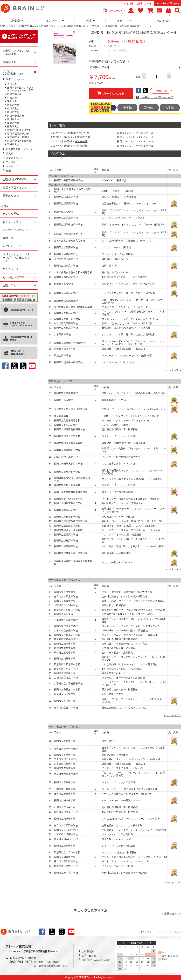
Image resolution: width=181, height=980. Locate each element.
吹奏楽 (17, 21)
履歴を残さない (173, 913)
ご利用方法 (88, 951)
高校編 (149, 108)
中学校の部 (81, 141)
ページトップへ (173, 370)
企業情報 (129, 3)
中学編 (127, 108)
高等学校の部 (81, 133)
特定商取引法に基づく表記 (96, 960)
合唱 (90, 21)
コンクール (54, 21)
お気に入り (161, 91)
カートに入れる (111, 93)
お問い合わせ (144, 3)
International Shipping (167, 3)
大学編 (170, 108)
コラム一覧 (115, 11)
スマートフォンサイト (169, 932)
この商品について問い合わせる (155, 97)
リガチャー (124, 21)
